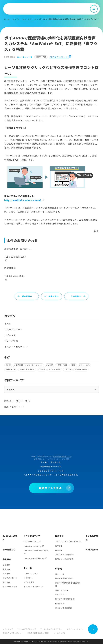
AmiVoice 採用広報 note (34, 558)
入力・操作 (85, 365)
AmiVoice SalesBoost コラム (36, 551)
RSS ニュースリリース (16, 401)
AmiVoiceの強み (10, 538)
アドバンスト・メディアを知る (68, 542)
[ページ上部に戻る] (93, 629)
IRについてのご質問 (63, 608)
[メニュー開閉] (94, 9)
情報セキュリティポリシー (13, 633)
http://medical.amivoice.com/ (23, 200)
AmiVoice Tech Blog (32, 546)
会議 (9, 365)
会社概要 (6, 574)
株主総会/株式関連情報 (65, 599)
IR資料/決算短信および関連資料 (68, 584)
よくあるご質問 (92, 538)
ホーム (7, 19)
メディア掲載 (11, 341)
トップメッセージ (10, 578)
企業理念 (6, 565)
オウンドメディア (32, 536)
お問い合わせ (92, 549)
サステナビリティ (10, 587)
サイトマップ (8, 629)
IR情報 (58, 569)
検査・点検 (11, 369)
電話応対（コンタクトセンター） (29, 365)
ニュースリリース (29, 19)
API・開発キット (28, 369)
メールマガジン (60, 633)
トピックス (10, 335)
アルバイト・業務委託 (64, 555)
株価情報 (59, 604)
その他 (68, 369)
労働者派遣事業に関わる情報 (38, 633)
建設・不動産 (82, 369)
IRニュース (60, 574)
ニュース (16, 19)
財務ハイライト (62, 590)
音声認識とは (9, 549)
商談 (74, 365)
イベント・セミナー (15, 347)
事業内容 (6, 569)
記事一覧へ (51, 296)
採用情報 (59, 536)
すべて (8, 324)
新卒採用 (59, 546)
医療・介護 (42, 57)
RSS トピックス (13, 407)
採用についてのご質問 (64, 559)
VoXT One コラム (31, 542)
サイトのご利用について (27, 629)
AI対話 (50, 365)
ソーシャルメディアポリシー (51, 629)
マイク (42, 369)
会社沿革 (6, 582)
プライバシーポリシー (75, 629)
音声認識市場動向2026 (62, 456)
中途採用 (59, 550)
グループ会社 (55, 369)
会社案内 (7, 559)
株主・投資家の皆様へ (64, 578)
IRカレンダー (61, 595)
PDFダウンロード (60, 57)
